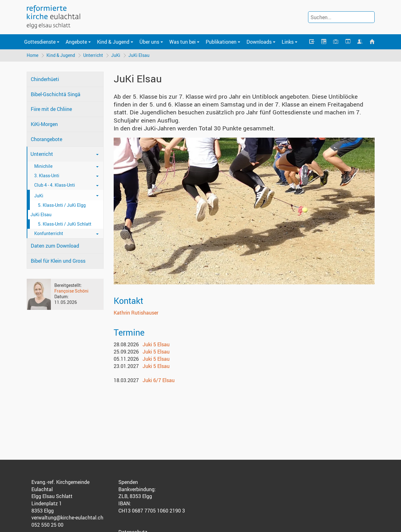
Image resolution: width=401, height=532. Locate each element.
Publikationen (221, 42)
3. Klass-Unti (47, 176)
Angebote (76, 42)
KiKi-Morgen (44, 124)
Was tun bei (182, 42)
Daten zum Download (55, 246)
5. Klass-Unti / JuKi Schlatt (65, 224)
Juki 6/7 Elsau (159, 380)
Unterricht (93, 55)
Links (288, 42)
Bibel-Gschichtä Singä (56, 94)
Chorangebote (46, 139)
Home (33, 55)
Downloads (259, 42)
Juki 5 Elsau (156, 344)
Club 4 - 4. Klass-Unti (55, 185)
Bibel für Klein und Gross (58, 261)
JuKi (116, 55)
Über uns (149, 42)
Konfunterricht (49, 233)
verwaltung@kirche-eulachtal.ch (67, 518)
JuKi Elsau (139, 55)
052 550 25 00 (47, 525)
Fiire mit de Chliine (51, 109)
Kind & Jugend (113, 42)
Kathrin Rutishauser (136, 313)
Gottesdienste (40, 42)
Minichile (43, 166)
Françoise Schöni (71, 291)
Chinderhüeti (45, 79)
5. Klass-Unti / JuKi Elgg (62, 205)
